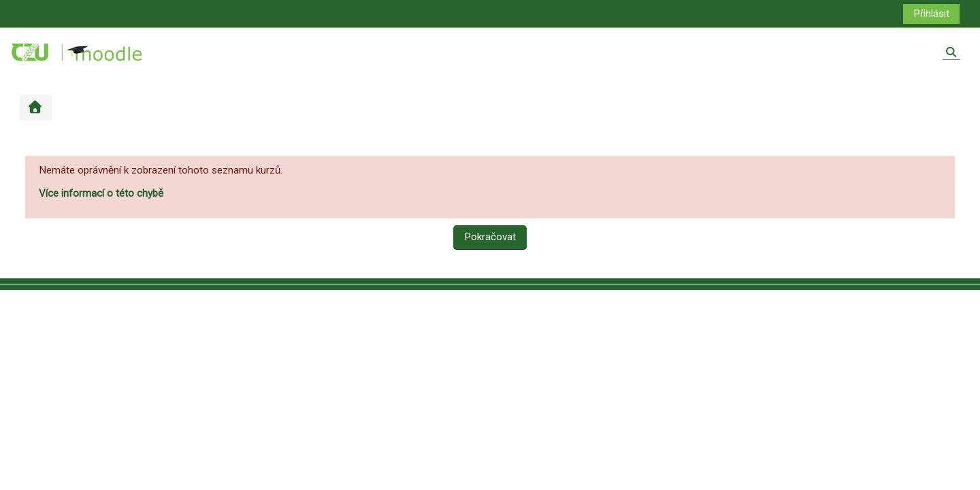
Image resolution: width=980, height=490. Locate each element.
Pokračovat (490, 237)
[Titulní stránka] (78, 52)
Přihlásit (931, 14)
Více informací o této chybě (101, 193)
